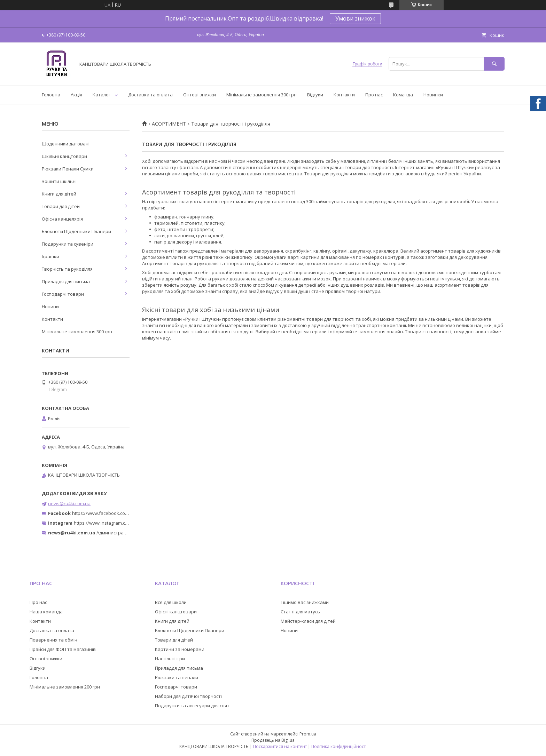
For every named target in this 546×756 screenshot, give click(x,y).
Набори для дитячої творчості (188, 696)
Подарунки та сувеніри (68, 244)
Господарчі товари (63, 294)
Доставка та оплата (150, 95)
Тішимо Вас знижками (305, 602)
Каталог (102, 95)
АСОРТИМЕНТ (169, 124)
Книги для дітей (59, 194)
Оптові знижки (200, 95)
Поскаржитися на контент (280, 746)
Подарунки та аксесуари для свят (192, 706)
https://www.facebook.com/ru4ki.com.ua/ (116, 513)
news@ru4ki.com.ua (69, 503)
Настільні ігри (170, 659)
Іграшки (50, 256)
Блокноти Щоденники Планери (76, 231)
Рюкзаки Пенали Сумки (68, 169)
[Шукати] (494, 64)
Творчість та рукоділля (67, 269)
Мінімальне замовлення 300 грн (262, 95)
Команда (403, 95)
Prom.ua (308, 734)
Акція (76, 95)
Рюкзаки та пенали (177, 677)
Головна (51, 95)
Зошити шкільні (59, 181)
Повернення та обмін (53, 640)
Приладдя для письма (66, 281)
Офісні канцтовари (176, 612)
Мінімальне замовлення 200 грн (65, 687)
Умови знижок (355, 18)
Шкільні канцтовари (64, 156)
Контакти (344, 95)
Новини (50, 307)
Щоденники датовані (66, 144)
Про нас (374, 95)
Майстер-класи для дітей (308, 621)
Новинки (433, 95)
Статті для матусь (300, 612)
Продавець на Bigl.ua (273, 740)
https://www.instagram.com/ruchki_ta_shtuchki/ (124, 523)
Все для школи (171, 602)
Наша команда (46, 612)
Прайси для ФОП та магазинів (63, 649)
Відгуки (315, 95)
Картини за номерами (180, 649)
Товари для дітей (61, 206)
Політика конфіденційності (339, 746)
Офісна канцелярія (62, 219)
